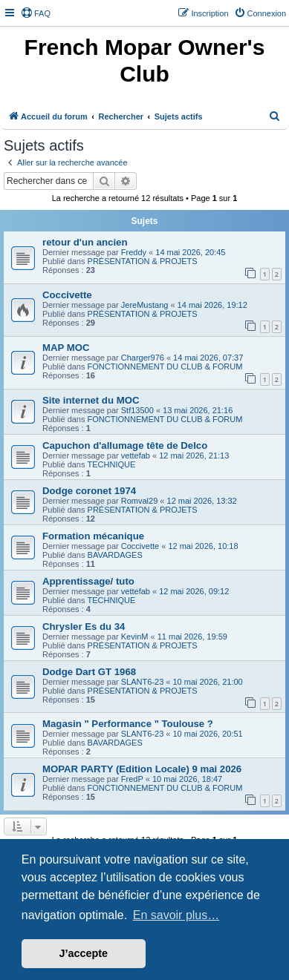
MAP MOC (66, 348)
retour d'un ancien (85, 242)
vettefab (136, 456)
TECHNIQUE (112, 464)
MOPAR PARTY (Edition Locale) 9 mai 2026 (142, 769)
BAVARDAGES (115, 555)
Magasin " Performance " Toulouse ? (128, 724)
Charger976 (143, 358)
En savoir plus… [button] (176, 915)
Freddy (134, 252)
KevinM (135, 637)
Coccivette (67, 295)
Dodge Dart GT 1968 (89, 672)
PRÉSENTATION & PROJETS (143, 261)
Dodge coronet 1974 (89, 491)
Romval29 (140, 501)
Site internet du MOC (91, 400)
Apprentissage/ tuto (88, 581)
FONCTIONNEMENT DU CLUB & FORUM (165, 366)
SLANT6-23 (142, 682)
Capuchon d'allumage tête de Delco (125, 445)
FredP (132, 779)
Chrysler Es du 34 (84, 627)
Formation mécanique (93, 536)
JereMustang (145, 305)
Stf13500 (137, 410)
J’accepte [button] (84, 953)
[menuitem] (36, 13)
